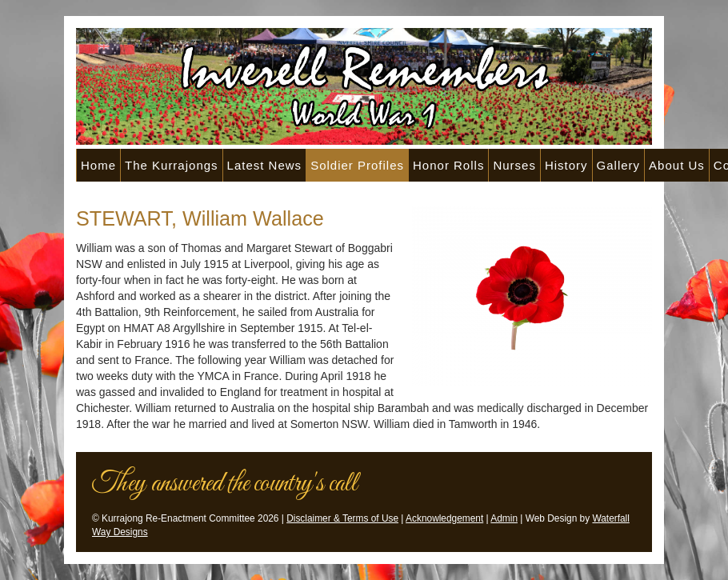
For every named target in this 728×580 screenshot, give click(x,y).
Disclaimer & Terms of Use (342, 518)
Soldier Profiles (357, 165)
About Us (677, 165)
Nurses (514, 165)
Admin (504, 518)
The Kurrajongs (172, 165)
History (566, 165)
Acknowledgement (444, 518)
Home (98, 165)
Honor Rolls (448, 165)
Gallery (619, 165)
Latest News (265, 165)
